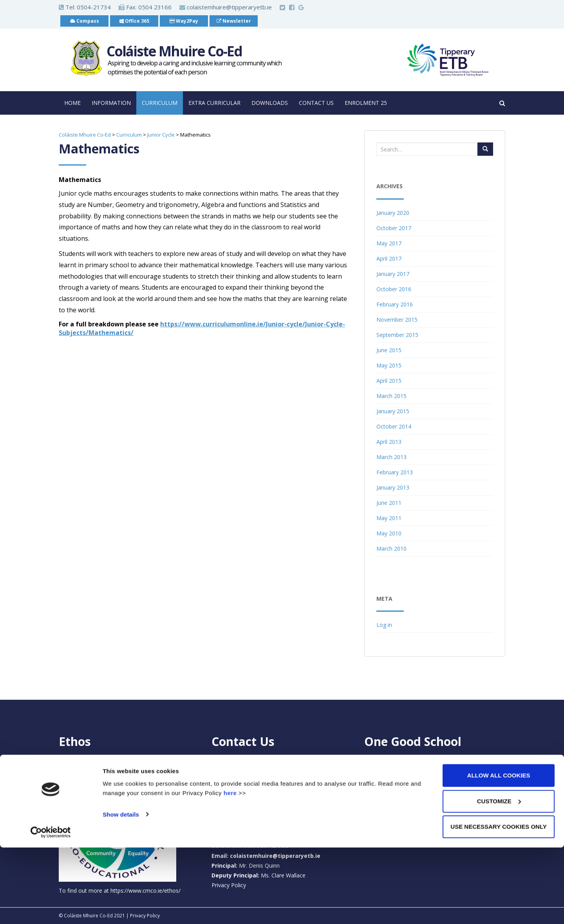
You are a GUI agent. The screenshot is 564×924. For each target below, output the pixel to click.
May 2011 (389, 518)
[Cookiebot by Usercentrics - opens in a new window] (51, 909)
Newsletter (234, 21)
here (230, 869)
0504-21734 (94, 7)
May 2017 (389, 243)
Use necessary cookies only (498, 903)
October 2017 (394, 228)
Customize (499, 878)
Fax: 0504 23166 (145, 7)
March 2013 (391, 457)
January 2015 (393, 411)
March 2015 (391, 396)
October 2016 (394, 289)
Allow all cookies (499, 852)
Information (111, 103)
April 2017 (389, 258)
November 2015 (397, 320)
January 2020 (393, 213)
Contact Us (316, 103)
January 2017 (393, 274)
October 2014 (394, 426)
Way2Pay (184, 21)
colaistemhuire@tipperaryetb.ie (226, 7)
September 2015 (397, 335)
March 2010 (391, 548)
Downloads (270, 103)
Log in (384, 625)
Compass (85, 21)
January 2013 (393, 487)
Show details (121, 891)
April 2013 (389, 442)
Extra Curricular (214, 103)
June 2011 (389, 503)
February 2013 (395, 472)
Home (72, 103)
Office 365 (134, 21)
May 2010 (389, 533)
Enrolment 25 (366, 103)
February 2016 (395, 304)
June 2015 (389, 350)
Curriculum (160, 103)
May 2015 (389, 365)
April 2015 (389, 381)
